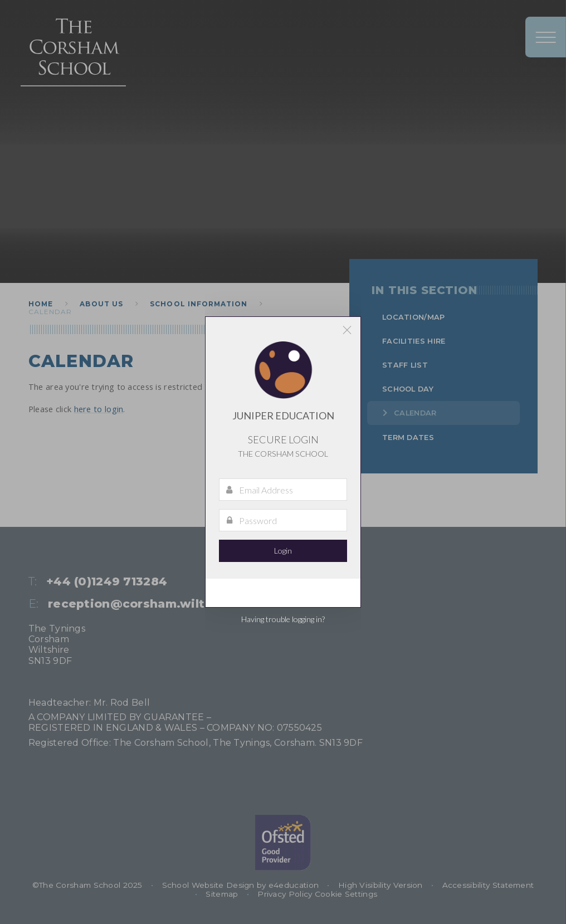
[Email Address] (283, 490)
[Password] (283, 520)
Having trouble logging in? (283, 619)
